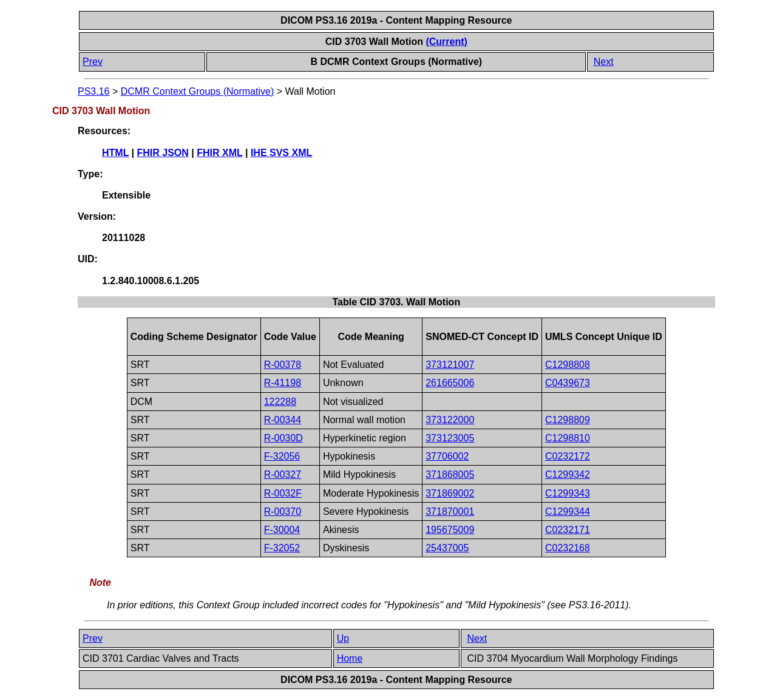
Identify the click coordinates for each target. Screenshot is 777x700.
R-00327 (283, 474)
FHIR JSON (163, 153)
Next (604, 62)
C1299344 (568, 511)
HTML (115, 153)
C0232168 (568, 548)
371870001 (450, 511)
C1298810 (568, 438)
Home (350, 658)
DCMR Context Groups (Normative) (198, 91)
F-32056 (282, 456)
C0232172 (568, 456)
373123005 (450, 438)
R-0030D (283, 438)
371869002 (450, 493)
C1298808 (568, 365)
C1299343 (568, 493)
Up (343, 638)
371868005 (450, 474)
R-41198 (283, 383)
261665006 (450, 383)
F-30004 (282, 530)
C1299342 (568, 474)
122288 (280, 402)
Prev (93, 62)
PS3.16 (93, 91)
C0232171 (568, 530)
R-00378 (283, 365)
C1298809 (568, 420)
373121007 (450, 365)
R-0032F (283, 493)
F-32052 (282, 548)
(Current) (446, 42)
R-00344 (283, 420)
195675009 (450, 530)
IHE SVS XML (281, 153)
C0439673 (568, 383)
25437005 (447, 548)
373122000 (450, 420)
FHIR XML (219, 153)
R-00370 (283, 511)
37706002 (447, 456)
